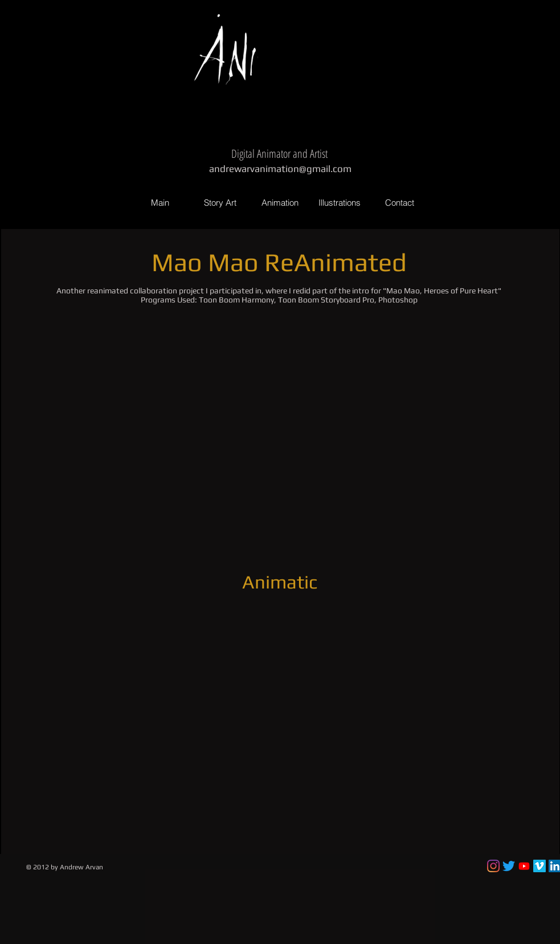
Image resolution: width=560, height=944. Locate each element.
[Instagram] (493, 866)
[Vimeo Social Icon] (539, 866)
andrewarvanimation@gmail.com (280, 169)
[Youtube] (524, 866)
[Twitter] (509, 866)
